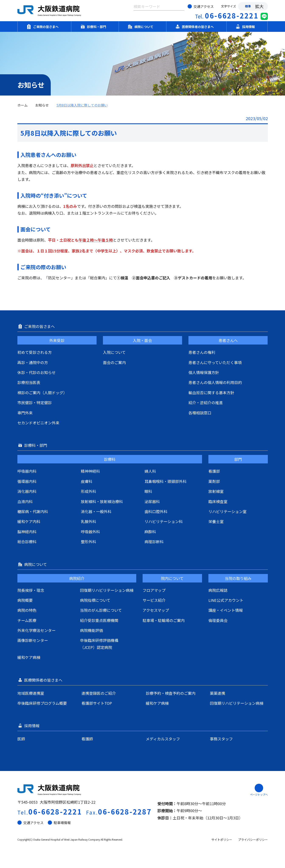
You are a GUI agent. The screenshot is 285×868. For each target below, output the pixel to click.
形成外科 (88, 491)
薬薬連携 (218, 693)
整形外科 (88, 542)
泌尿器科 (152, 501)
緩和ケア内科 (29, 521)
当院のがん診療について (101, 610)
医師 (21, 739)
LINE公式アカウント (226, 600)
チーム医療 (27, 620)
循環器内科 (27, 481)
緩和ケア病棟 (29, 657)
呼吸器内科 (27, 471)
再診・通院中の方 (33, 362)
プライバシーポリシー (253, 840)
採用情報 (247, 27)
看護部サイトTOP (97, 703)
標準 (248, 6)
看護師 (87, 739)
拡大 (259, 6)
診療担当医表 (29, 382)
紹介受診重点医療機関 (99, 620)
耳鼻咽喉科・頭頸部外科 (166, 481)
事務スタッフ (221, 739)
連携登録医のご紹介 (99, 693)
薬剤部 (214, 481)
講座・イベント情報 (226, 610)
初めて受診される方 (35, 352)
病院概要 (25, 600)
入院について (114, 352)
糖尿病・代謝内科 (33, 511)
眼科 (148, 491)
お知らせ (42, 105)
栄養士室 (216, 521)
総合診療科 (27, 542)
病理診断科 (154, 542)
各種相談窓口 (200, 413)
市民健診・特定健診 (35, 402)
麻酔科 (150, 532)
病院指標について (95, 600)
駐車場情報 (59, 823)
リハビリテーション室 (227, 511)
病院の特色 (27, 610)
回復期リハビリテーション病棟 (107, 590)
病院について (142, 27)
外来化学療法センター (37, 630)
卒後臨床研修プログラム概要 (42, 703)
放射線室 (216, 491)
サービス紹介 (154, 600)
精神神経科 (90, 471)
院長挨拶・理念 (31, 590)
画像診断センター (33, 640)
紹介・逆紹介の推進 (206, 402)
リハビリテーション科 (164, 521)
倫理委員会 (218, 620)
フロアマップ (154, 590)
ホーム (22, 105)
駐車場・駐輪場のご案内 (164, 620)
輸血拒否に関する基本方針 (211, 392)
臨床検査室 (218, 501)
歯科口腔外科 (156, 511)
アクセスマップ (156, 610)
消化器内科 (27, 491)
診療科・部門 (95, 27)
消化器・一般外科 (96, 511)
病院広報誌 (218, 590)
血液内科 (25, 501)
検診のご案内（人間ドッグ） (42, 392)
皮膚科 (87, 481)
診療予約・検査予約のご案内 (171, 693)
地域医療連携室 (31, 693)
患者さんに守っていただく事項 (215, 362)
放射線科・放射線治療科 (102, 501)
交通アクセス (201, 6)
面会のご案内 (114, 362)
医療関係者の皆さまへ (196, 27)
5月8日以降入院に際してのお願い (82, 105)
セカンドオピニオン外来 (38, 423)
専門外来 (25, 413)
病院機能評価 (91, 630)
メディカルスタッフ (163, 739)
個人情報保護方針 (204, 372)
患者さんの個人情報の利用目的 (215, 382)
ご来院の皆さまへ (44, 27)
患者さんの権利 (202, 352)
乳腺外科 (88, 521)
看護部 (214, 471)
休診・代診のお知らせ (37, 372)
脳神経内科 (27, 532)
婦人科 (150, 471)
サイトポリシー (222, 840)
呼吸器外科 (90, 532)
